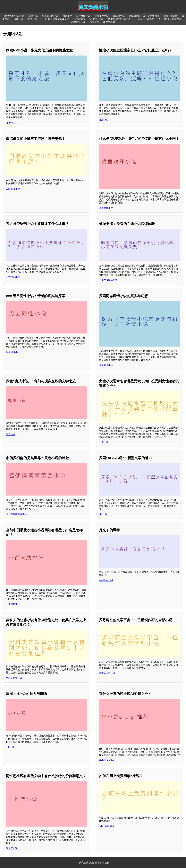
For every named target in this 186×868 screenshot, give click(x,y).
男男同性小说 (13, 352)
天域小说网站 (102, 16)
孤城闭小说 (119, 16)
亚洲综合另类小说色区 (119, 19)
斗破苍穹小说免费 (145, 19)
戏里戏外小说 (106, 208)
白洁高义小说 (13, 189)
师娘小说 (67, 16)
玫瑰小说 (18, 19)
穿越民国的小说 (50, 16)
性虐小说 (104, 120)
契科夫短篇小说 (14, 678)
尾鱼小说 (33, 16)
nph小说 (10, 123)
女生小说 (104, 442)
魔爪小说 (11, 434)
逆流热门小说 (96, 19)
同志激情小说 (106, 365)
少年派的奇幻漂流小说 (170, 19)
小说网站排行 (13, 604)
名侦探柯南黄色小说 (16, 514)
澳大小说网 (109, 22)
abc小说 (103, 514)
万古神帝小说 (13, 277)
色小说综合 (79, 19)
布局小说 (94, 22)
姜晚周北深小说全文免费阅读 (144, 16)
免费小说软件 (170, 16)
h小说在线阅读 (107, 826)
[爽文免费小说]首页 (14, 16)
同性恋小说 (12, 848)
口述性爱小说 (83, 16)
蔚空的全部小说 (107, 673)
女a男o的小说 (106, 580)
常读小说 (32, 19)
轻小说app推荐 (107, 760)
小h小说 (10, 747)
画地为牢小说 (78, 22)
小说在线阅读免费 (108, 280)
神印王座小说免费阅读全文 (55, 19)
